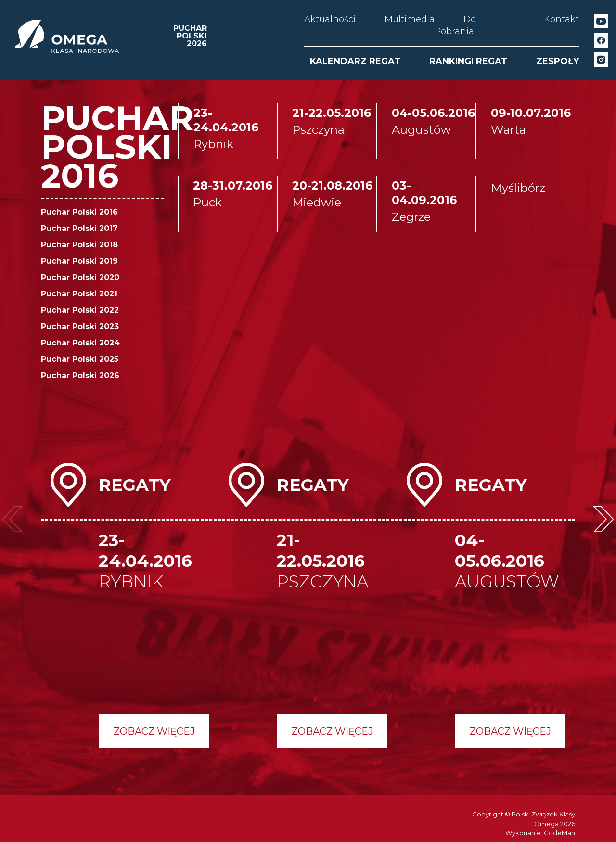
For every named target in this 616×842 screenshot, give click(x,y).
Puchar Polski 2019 (79, 261)
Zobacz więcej (154, 731)
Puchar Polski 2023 (80, 326)
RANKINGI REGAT (468, 61)
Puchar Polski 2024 (80, 343)
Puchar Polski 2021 (79, 294)
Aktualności (330, 19)
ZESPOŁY (558, 61)
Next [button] (603, 519)
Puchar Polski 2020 (80, 277)
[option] (130, 606)
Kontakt (561, 19)
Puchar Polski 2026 (80, 376)
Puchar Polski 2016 (79, 212)
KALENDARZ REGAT (355, 61)
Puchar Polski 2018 (79, 245)
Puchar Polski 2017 (79, 228)
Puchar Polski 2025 (80, 359)
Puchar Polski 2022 (80, 310)
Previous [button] (13, 519)
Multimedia (410, 19)
